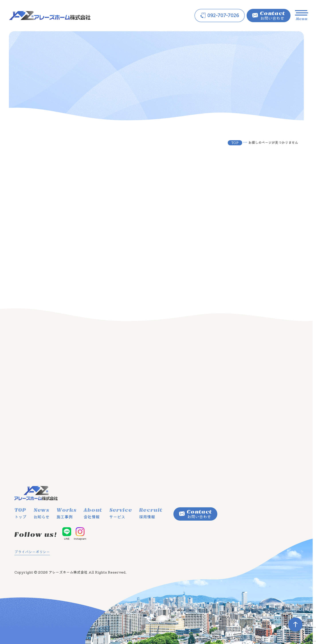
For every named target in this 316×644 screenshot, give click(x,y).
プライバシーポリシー (32, 552)
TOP (235, 143)
